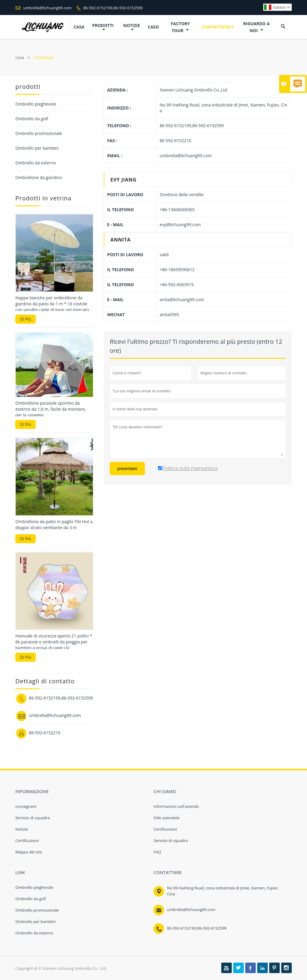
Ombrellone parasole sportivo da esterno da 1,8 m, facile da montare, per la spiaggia (51, 409)
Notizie (22, 829)
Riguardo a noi (256, 27)
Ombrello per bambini (37, 148)
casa (79, 27)
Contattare (168, 872)
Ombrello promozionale (39, 133)
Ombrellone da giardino (39, 177)
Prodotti (103, 27)
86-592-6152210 (45, 733)
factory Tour (180, 27)
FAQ (157, 852)
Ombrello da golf (32, 119)
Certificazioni (27, 841)
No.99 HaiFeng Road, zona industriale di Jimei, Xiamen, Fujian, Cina (223, 891)
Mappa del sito (29, 852)
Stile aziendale (167, 818)
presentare (127, 469)
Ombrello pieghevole (36, 104)
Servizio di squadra (33, 818)
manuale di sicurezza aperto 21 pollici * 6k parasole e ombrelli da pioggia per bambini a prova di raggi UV (54, 642)
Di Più (25, 319)
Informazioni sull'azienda (176, 806)
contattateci (218, 27)
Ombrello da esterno (36, 163)
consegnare (26, 806)
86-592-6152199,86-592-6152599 (113, 8)
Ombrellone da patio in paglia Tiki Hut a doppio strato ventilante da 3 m (54, 524)
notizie (132, 27)
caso (153, 27)
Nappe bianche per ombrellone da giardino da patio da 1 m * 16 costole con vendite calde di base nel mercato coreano (52, 304)
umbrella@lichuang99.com (48, 8)
